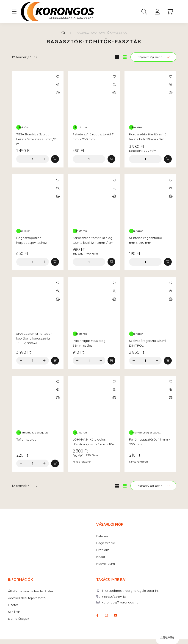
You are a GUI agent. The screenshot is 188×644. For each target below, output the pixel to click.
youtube (116, 615)
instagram (106, 615)
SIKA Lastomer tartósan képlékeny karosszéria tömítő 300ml (34, 338)
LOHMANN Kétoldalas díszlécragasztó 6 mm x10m (94, 442)
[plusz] (44, 159)
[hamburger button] (14, 12)
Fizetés (13, 605)
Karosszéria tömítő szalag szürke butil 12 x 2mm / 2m (93, 240)
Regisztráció (106, 543)
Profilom (103, 550)
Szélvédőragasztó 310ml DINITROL (148, 343)
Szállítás (14, 612)
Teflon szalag (26, 439)
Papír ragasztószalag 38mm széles (89, 343)
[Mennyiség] (33, 159)
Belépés (102, 536)
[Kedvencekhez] (58, 77)
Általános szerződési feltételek (31, 591)
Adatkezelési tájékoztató (27, 598)
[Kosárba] (55, 159)
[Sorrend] (153, 57)
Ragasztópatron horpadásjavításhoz (32, 240)
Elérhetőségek (19, 619)
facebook (97, 615)
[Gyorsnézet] (58, 85)
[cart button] (170, 12)
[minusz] (21, 159)
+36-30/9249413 (114, 597)
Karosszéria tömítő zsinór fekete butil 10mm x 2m (148, 137)
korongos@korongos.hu (120, 602)
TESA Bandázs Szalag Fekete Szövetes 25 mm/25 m (37, 139)
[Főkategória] (63, 33)
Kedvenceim (106, 564)
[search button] (144, 12)
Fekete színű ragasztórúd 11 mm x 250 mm (94, 137)
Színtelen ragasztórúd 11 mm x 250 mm (147, 240)
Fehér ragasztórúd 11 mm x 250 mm (150, 442)
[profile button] (157, 12)
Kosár (101, 557)
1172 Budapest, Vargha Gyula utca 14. (130, 591)
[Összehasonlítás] (58, 93)
